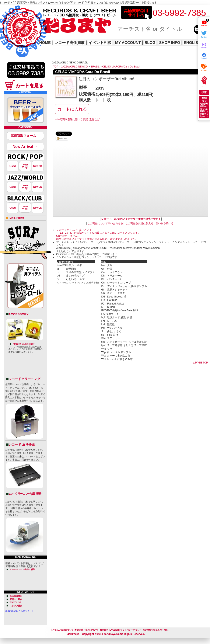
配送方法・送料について (87, 630)
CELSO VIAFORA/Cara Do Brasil (121, 67)
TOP (56, 67)
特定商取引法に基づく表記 (155, 630)
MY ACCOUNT (128, 43)
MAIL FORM (17, 218)
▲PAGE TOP (200, 363)
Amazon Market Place (24, 344)
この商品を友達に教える (139, 223)
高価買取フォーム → (25, 136)
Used (13, 166)
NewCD (38, 166)
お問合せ (104, 630)
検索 (204, 92)
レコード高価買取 (70, 43)
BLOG (150, 43)
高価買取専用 (16, 596)
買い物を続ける (165, 223)
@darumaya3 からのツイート (19, 611)
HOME (6, 25)
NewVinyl (25, 166)
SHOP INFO (170, 43)
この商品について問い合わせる (105, 223)
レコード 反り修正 (22, 444)
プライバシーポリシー (131, 630)
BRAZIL (95, 67)
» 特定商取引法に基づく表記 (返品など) (78, 119)
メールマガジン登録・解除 (22, 569)
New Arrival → (25, 147)
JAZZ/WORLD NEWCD (74, 67)
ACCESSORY (18, 314)
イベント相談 (100, 43)
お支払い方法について (63, 630)
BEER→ (25, 105)
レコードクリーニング (24, 379)
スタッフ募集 (16, 606)
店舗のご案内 (16, 599)
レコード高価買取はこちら (17, 9)
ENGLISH (192, 43)
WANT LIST (15, 603)
